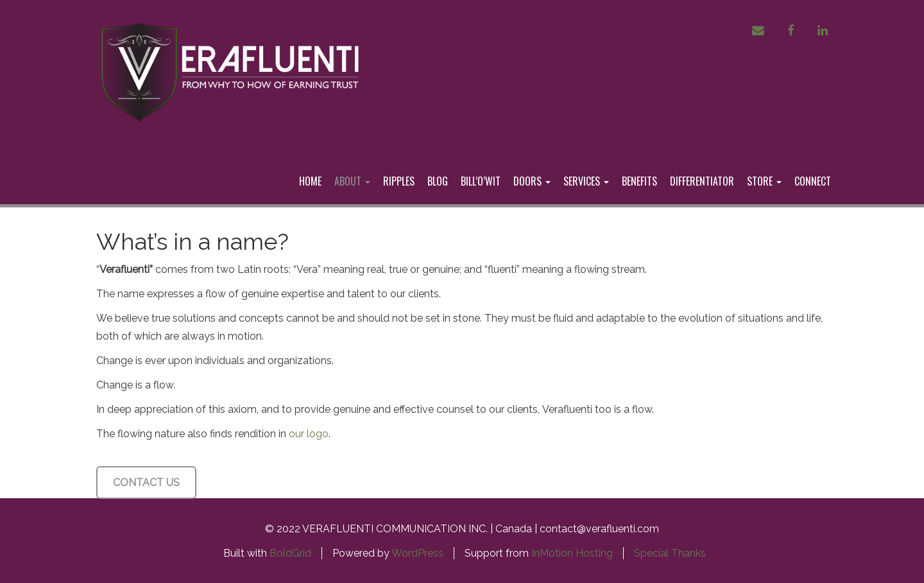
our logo (309, 434)
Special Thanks (670, 553)
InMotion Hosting (572, 553)
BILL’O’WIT (481, 181)
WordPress (417, 553)
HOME (310, 181)
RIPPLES (399, 181)
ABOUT (352, 181)
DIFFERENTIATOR (702, 181)
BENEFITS (639, 181)
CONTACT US (146, 483)
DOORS (532, 181)
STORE (764, 181)
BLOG (438, 181)
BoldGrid (290, 553)
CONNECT (813, 181)
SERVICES (586, 181)
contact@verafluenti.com (599, 529)
